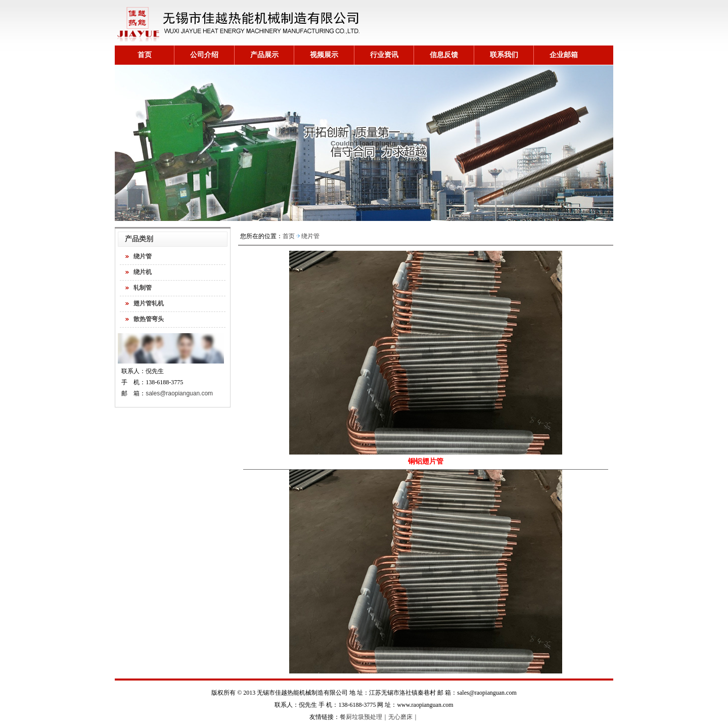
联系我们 (504, 55)
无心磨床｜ (403, 717)
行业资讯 (384, 55)
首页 (145, 55)
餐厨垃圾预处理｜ (364, 717)
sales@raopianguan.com (179, 393)
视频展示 (324, 55)
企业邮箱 (564, 55)
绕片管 (143, 256)
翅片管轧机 (149, 303)
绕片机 (143, 272)
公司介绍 (204, 55)
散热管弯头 (149, 319)
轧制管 (143, 288)
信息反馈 (444, 55)
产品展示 (264, 55)
